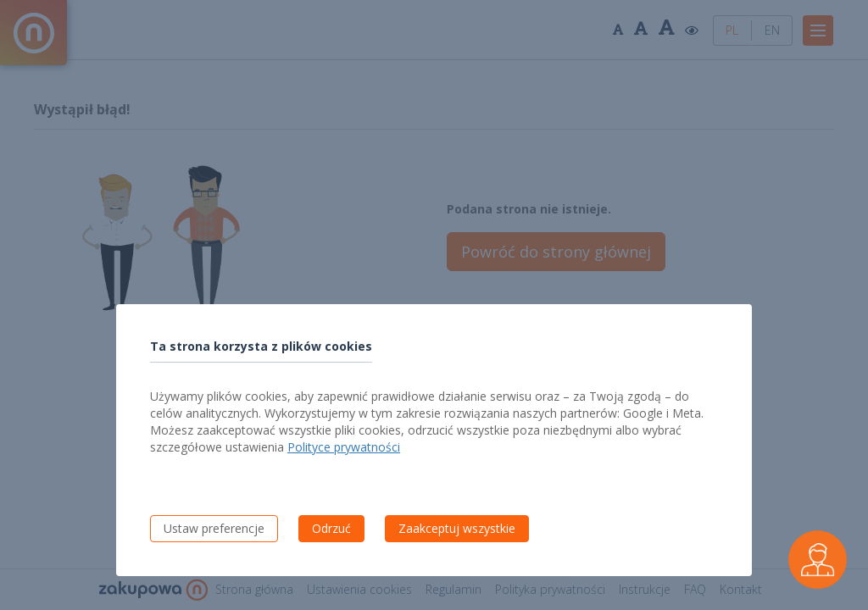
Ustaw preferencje (214, 528)
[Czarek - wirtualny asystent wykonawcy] (818, 560)
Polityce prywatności (344, 447)
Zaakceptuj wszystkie (457, 528)
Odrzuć (331, 528)
